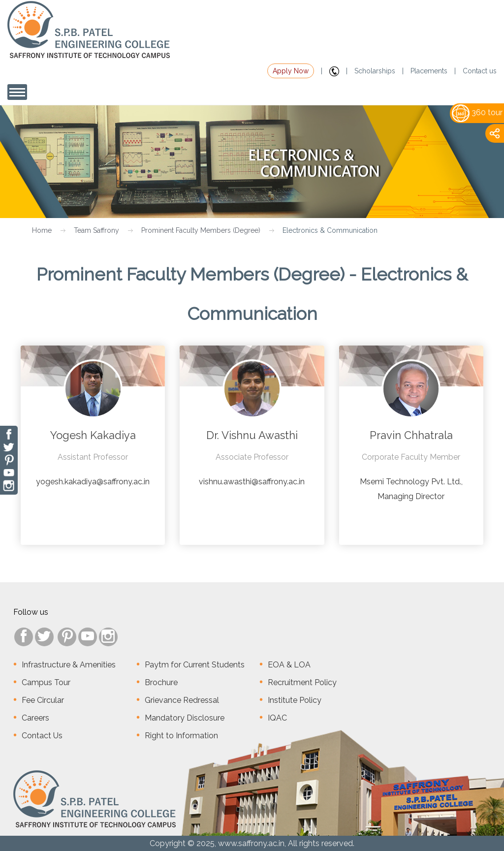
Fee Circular (43, 700)
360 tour (477, 112)
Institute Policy (295, 700)
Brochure (161, 682)
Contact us (480, 71)
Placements (429, 71)
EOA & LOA (289, 665)
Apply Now (291, 71)
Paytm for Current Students (195, 665)
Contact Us (42, 736)
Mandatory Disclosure (185, 718)
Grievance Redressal (182, 700)
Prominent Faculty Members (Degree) (201, 230)
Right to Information (181, 736)
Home (42, 230)
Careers (35, 718)
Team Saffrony (96, 230)
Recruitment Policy (302, 682)
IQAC (277, 718)
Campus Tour (46, 682)
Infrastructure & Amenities (69, 665)
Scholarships (375, 71)
